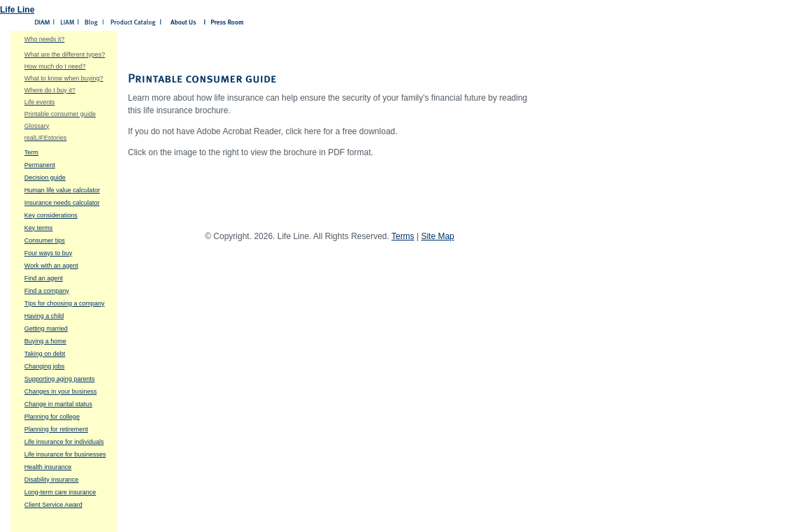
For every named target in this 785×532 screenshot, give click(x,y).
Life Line (17, 10)
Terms (403, 236)
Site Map (437, 236)
